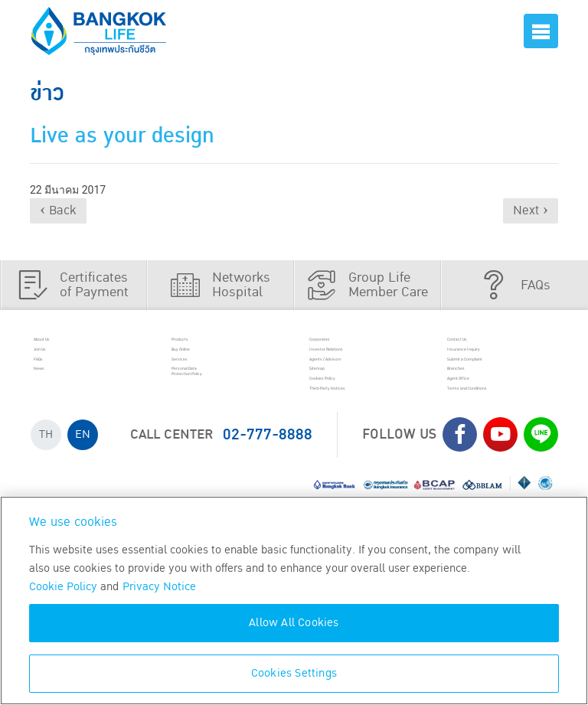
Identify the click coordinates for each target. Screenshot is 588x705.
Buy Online (209, 364)
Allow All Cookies (294, 623)
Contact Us (484, 344)
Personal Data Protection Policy (224, 410)
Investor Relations (366, 364)
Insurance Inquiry (503, 364)
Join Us (61, 364)
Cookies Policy (356, 422)
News (57, 403)
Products (204, 344)
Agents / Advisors (364, 383)
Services (202, 383)
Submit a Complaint (508, 383)
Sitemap (339, 403)
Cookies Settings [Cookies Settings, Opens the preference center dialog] (294, 673)
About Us (66, 344)
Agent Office (488, 422)
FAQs (56, 383)
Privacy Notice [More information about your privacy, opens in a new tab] (159, 587)
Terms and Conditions (484, 449)
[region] (294, 601)
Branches (481, 403)
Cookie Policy (63, 587)
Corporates (347, 344)
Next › (531, 211)
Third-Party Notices (369, 442)
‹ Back (58, 211)
